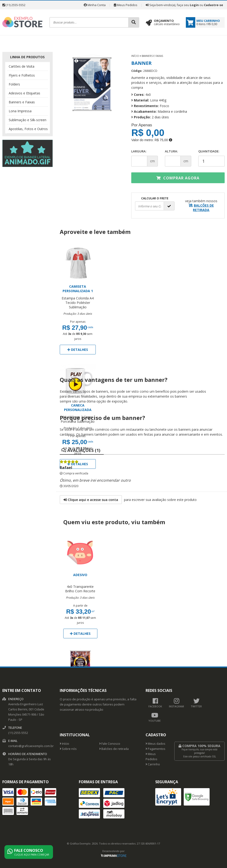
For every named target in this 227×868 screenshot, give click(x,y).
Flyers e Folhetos (22, 75)
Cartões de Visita (22, 66)
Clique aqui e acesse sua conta (91, 500)
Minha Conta (95, 5)
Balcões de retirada (114, 749)
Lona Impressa (20, 111)
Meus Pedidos (126, 5)
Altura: (171, 151)
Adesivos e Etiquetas (24, 93)
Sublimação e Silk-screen (28, 120)
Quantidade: (211, 158)
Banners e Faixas (22, 102)
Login (194, 5)
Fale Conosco (110, 744)
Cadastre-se (213, 5)
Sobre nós (68, 749)
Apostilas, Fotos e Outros (28, 129)
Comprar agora (178, 178)
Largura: (139, 151)
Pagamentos (155, 749)
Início (135, 56)
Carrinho (153, 764)
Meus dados (155, 744)
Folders (14, 84)
